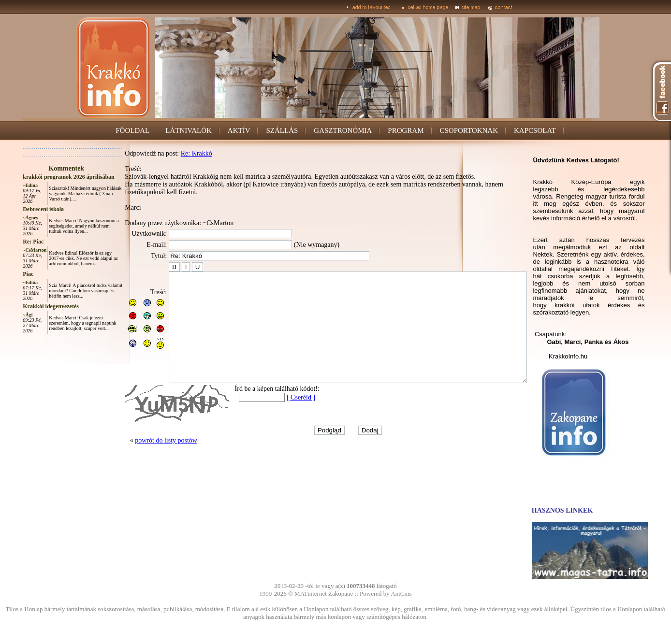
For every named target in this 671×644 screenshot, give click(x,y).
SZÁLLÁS (282, 130)
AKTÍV (239, 130)
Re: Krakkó (175, 153)
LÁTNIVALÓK (189, 130)
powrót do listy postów (144, 462)
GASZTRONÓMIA (343, 130)
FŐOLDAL (132, 130)
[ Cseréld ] (279, 419)
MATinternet (311, 594)
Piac (6, 274)
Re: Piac (11, 242)
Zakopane (341, 594)
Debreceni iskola (22, 209)
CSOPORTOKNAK (469, 130)
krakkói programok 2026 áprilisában (47, 177)
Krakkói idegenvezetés (29, 306)
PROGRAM (406, 130)
